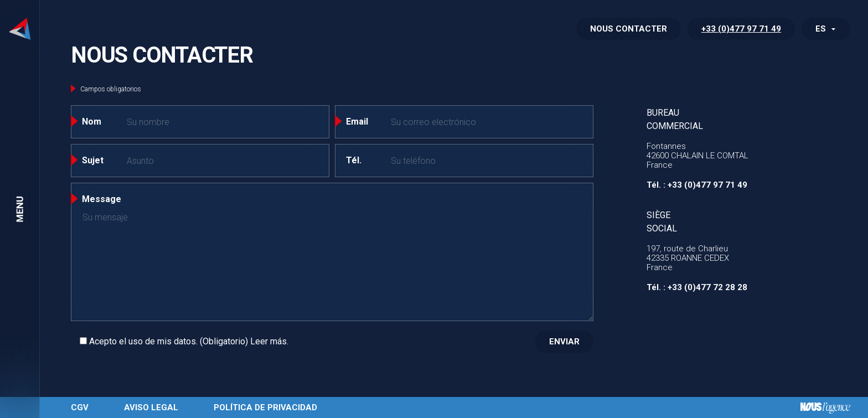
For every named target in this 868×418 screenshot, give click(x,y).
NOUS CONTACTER (629, 29)
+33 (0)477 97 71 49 (741, 29)
